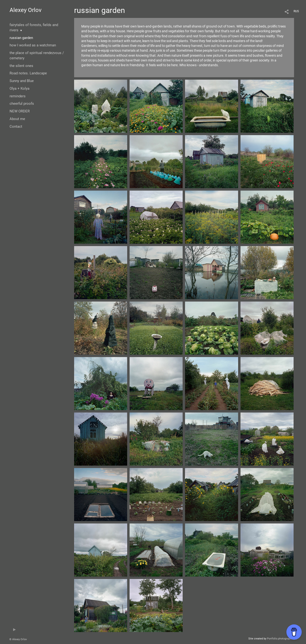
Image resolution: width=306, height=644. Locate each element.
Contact (16, 127)
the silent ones (21, 66)
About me (17, 119)
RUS (296, 11)
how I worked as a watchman (33, 45)
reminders (18, 96)
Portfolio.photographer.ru (282, 639)
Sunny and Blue (22, 81)
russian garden (21, 38)
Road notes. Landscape (28, 73)
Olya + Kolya (19, 88)
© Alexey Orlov (18, 639)
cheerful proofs (22, 104)
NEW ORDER (20, 111)
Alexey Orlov (26, 10)
